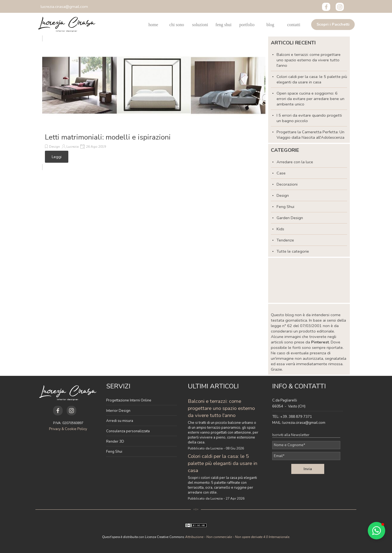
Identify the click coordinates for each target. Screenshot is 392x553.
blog (270, 25)
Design (54, 147)
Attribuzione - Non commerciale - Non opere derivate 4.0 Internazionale (237, 537)
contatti (294, 25)
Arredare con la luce (295, 162)
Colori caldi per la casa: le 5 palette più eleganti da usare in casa (312, 79)
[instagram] (340, 7)
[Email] (306, 456)
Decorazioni (287, 184)
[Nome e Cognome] (306, 445)
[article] (154, 103)
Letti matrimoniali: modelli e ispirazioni (108, 137)
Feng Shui (285, 207)
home (153, 25)
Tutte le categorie (293, 251)
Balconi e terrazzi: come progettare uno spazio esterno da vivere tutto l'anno (309, 60)
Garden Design (290, 218)
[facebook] (326, 7)
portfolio (247, 25)
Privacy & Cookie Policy (68, 429)
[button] (64, 7)
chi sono (177, 25)
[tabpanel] (142, 419)
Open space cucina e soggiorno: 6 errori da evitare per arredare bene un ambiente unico (310, 99)
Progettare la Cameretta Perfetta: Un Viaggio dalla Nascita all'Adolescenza (310, 135)
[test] (333, 25)
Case (281, 173)
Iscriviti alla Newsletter (291, 435)
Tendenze (285, 240)
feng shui (223, 25)
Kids (280, 229)
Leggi (57, 157)
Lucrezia (73, 147)
